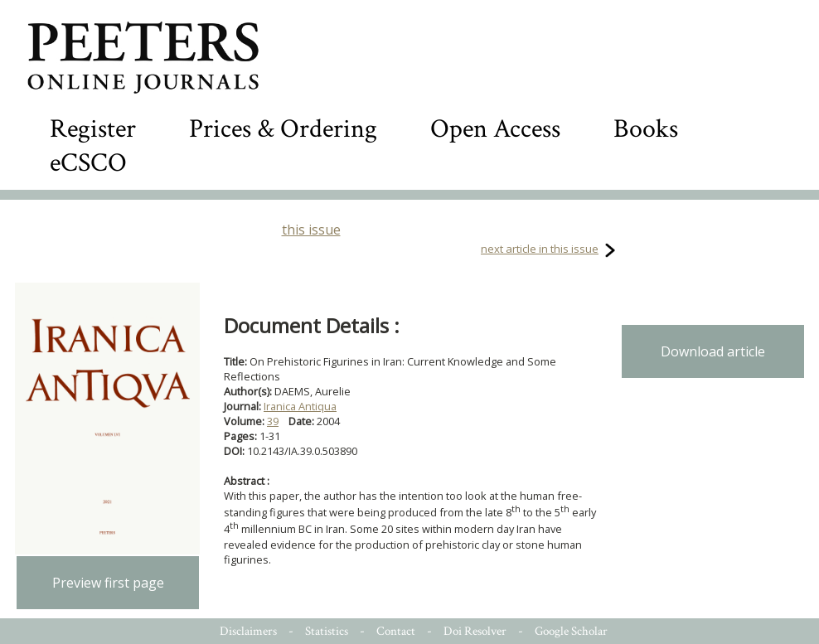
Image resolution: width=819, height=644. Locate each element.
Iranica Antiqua (300, 406)
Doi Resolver (475, 631)
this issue (311, 230)
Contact (396, 631)
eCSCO (88, 163)
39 (273, 421)
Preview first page (108, 583)
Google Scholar (571, 631)
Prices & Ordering (283, 129)
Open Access (495, 129)
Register (93, 129)
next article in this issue (540, 249)
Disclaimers (248, 631)
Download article (713, 351)
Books (646, 129)
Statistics (327, 631)
